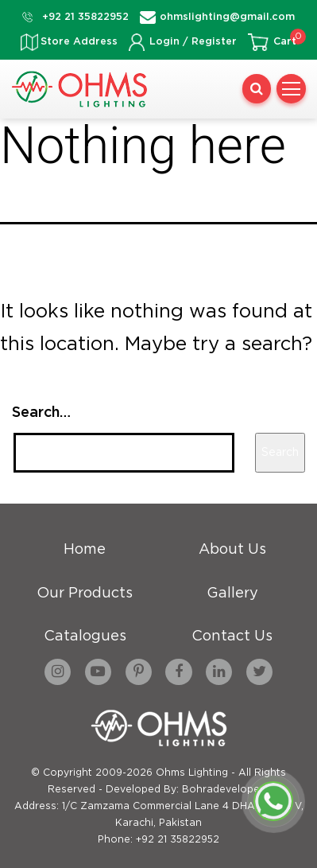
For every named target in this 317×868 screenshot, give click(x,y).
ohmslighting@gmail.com (227, 17)
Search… (41, 413)
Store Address (79, 42)
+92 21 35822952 (85, 17)
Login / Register (193, 42)
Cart (285, 42)
